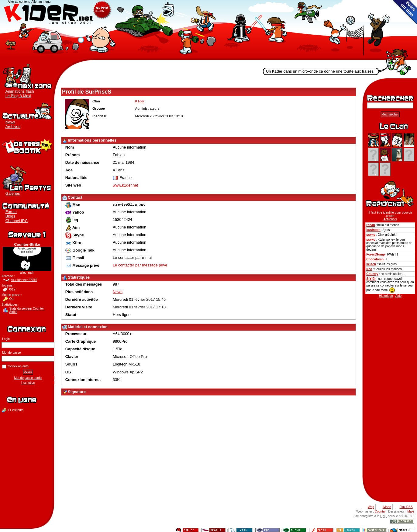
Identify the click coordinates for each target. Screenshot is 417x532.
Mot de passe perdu (28, 378)
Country (372, 274)
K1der (208, 30)
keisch (371, 264)
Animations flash (20, 91)
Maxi (411, 511)
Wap (371, 507)
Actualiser (390, 219)
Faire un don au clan (405, 12)
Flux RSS (406, 507)
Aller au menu (41, 2)
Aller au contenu (19, 2)
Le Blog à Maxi (18, 96)
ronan (370, 225)
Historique (386, 296)
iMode (387, 507)
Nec (369, 269)
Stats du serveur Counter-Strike (27, 310)
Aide (398, 296)
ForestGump (376, 254)
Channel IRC (17, 221)
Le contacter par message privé (140, 265)
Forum (11, 212)
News (10, 122)
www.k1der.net (125, 185)
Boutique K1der (27, 146)
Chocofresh (375, 259)
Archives (13, 127)
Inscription (28, 383)
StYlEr (371, 279)
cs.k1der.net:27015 (24, 280)
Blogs (10, 216)
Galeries (13, 193)
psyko (371, 235)
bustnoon (373, 230)
